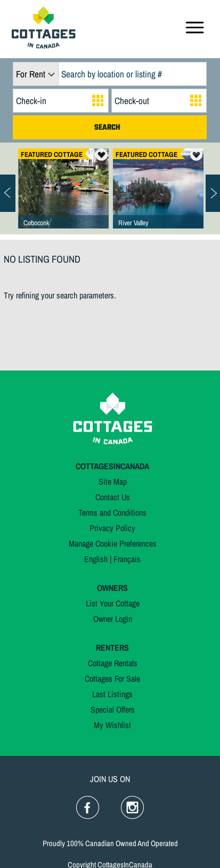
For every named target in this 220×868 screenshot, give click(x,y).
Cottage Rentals (113, 663)
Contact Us (113, 497)
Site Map (113, 482)
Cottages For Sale (112, 678)
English (96, 559)
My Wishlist (112, 725)
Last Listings (112, 694)
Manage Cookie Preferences (113, 543)
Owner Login (113, 619)
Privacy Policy (112, 528)
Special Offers (113, 709)
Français (127, 559)
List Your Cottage (113, 603)
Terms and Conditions (112, 512)
